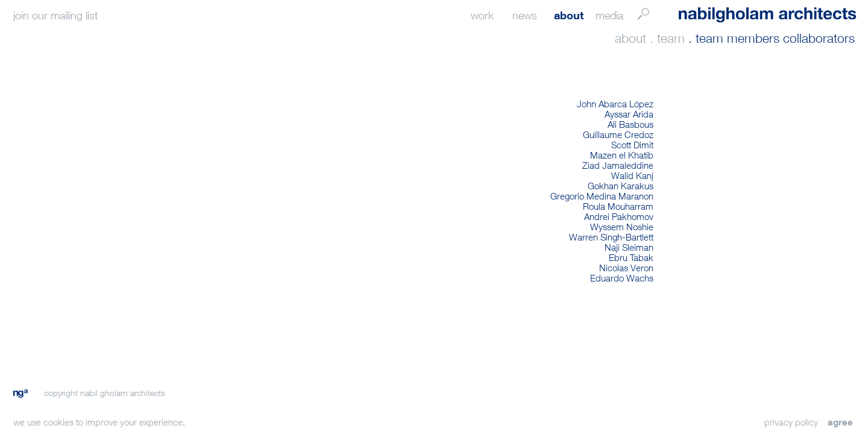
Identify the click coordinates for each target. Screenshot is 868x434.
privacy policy (791, 422)
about (569, 15)
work (482, 15)
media (609, 15)
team (671, 38)
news (525, 15)
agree (840, 422)
